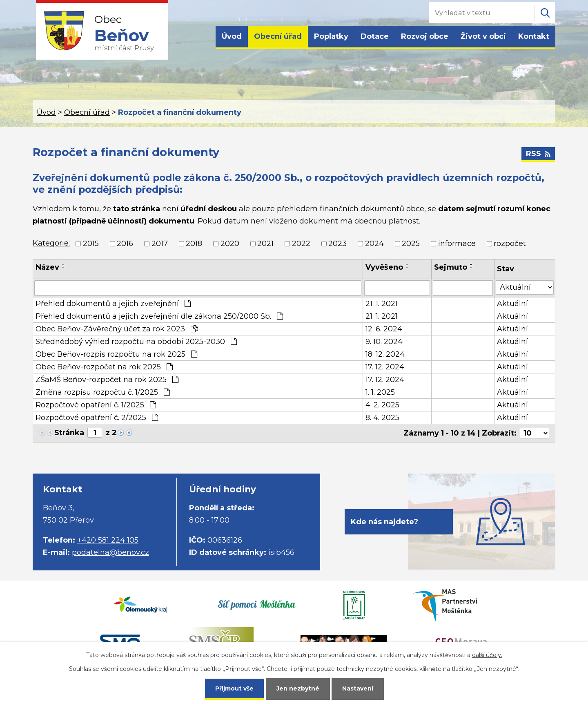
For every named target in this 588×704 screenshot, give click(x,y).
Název (47, 267)
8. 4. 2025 (382, 418)
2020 (230, 244)
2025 (411, 244)
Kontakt (534, 36)
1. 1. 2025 (380, 392)
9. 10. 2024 (384, 342)
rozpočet (510, 244)
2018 (194, 244)
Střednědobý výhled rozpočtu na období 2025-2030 (136, 342)
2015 (91, 244)
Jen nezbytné (298, 688)
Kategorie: (51, 243)
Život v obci (483, 36)
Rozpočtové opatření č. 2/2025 (97, 418)
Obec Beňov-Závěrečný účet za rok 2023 (117, 329)
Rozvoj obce (425, 36)
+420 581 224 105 (108, 540)
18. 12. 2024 (385, 354)
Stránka (69, 433)
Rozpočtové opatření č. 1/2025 (96, 405)
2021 (265, 244)
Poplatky (331, 36)
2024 (374, 244)
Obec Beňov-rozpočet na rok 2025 (104, 367)
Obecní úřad (278, 36)
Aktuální (512, 304)
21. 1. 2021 (382, 304)
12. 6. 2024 (384, 329)
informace (457, 244)
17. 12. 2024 (385, 367)
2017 (160, 244)
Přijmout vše (234, 688)
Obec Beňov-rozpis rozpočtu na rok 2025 (116, 354)
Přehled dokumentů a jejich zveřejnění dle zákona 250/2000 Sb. (159, 316)
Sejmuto (451, 267)
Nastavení (358, 688)
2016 (125, 244)
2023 (337, 244)
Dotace (375, 36)
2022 (301, 244)
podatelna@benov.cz (110, 552)
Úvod (232, 36)
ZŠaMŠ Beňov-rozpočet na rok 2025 (107, 380)
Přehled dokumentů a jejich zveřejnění (113, 304)
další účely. (487, 655)
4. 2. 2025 (382, 405)
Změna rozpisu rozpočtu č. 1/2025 (103, 392)
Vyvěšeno (384, 267)
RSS (538, 154)
